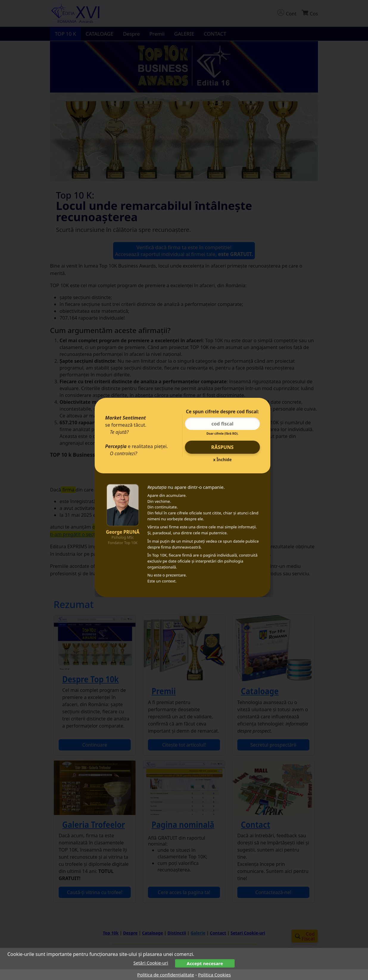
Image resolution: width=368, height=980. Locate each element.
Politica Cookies (214, 975)
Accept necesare (205, 963)
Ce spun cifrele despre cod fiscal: (222, 412)
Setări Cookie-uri (151, 963)
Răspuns (222, 447)
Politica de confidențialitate (166, 975)
